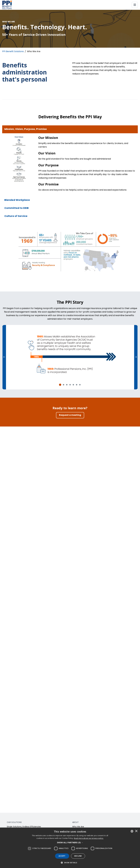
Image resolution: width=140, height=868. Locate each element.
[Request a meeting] (70, 415)
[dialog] (70, 848)
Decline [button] (78, 856)
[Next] (136, 357)
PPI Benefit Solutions (13, 52)
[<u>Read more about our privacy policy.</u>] (89, 838)
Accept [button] (62, 856)
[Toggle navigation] (135, 5)
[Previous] (4, 357)
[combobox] (132, 831)
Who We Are (78, 827)
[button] (70, 843)
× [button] (136, 831)
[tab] (60, 385)
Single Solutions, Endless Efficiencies (24, 827)
